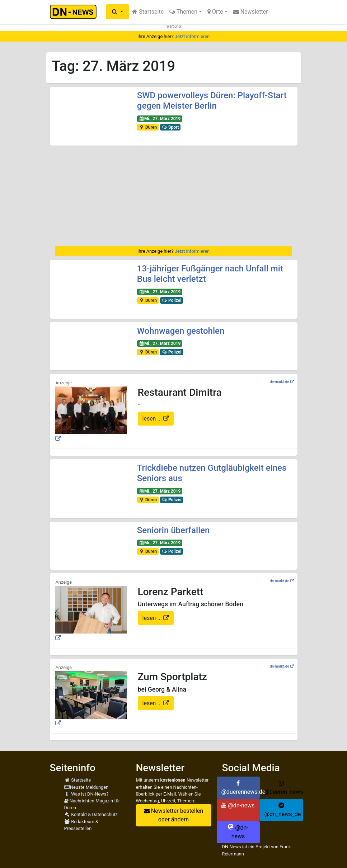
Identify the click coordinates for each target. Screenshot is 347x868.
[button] (118, 12)
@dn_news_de (283, 810)
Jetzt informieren (192, 36)
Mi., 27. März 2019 (160, 119)
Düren (148, 127)
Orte (215, 12)
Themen (183, 12)
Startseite (148, 12)
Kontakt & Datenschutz (91, 814)
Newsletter (251, 12)
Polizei (172, 300)
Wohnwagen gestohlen (181, 331)
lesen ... (153, 419)
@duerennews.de (241, 788)
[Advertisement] (174, 196)
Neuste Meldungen (86, 787)
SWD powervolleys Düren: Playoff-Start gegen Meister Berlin (212, 101)
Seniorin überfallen (173, 530)
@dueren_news (284, 788)
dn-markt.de (279, 382)
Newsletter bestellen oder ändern (173, 815)
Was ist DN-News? (86, 794)
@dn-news (238, 805)
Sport (170, 127)
